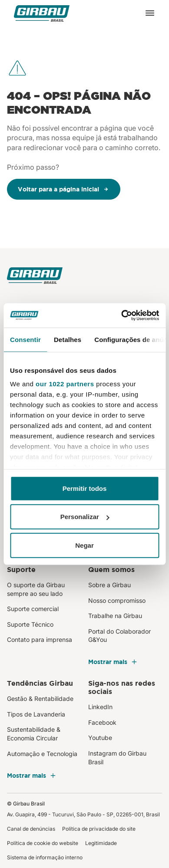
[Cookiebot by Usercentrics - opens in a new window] (121, 316)
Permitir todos (85, 488)
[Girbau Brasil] (42, 13)
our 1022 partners (65, 384)
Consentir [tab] (25, 339)
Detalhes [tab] (68, 339)
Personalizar (85, 517)
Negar (84, 545)
